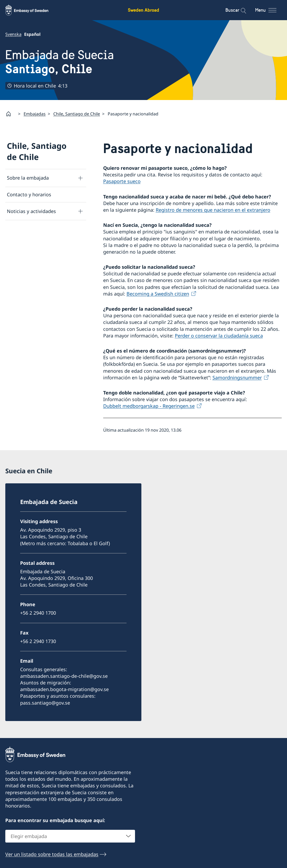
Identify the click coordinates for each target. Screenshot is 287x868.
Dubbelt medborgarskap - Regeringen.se (149, 406)
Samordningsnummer (237, 377)
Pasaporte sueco (122, 181)
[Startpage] (11, 114)
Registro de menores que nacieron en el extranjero (213, 210)
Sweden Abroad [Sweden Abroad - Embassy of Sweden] (144, 10)
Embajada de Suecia (60, 62)
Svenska (13, 34)
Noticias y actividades (31, 211)
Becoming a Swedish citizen (158, 294)
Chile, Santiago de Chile (77, 114)
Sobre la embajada (28, 178)
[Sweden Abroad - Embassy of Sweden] (32, 10)
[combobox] (70, 836)
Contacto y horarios (29, 194)
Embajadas (35, 114)
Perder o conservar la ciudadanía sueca (219, 336)
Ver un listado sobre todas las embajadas (52, 854)
